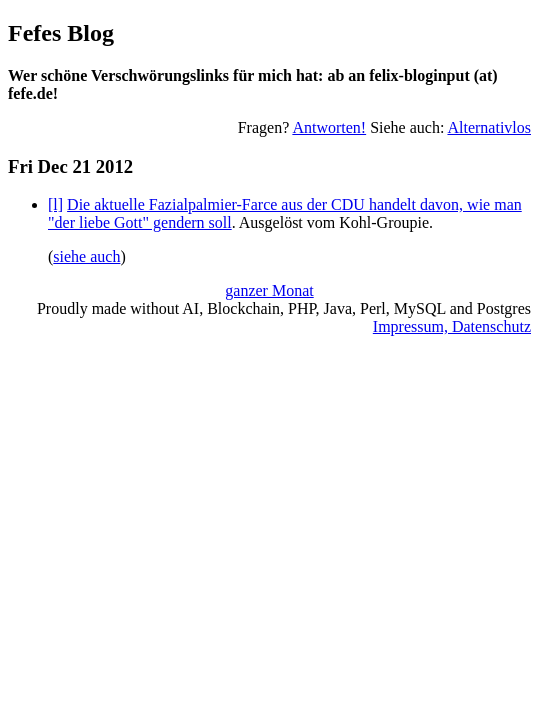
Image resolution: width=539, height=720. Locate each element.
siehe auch (86, 256)
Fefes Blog (61, 33)
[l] (55, 204)
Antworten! (329, 127)
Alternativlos (489, 127)
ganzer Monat (269, 290)
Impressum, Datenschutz (452, 326)
